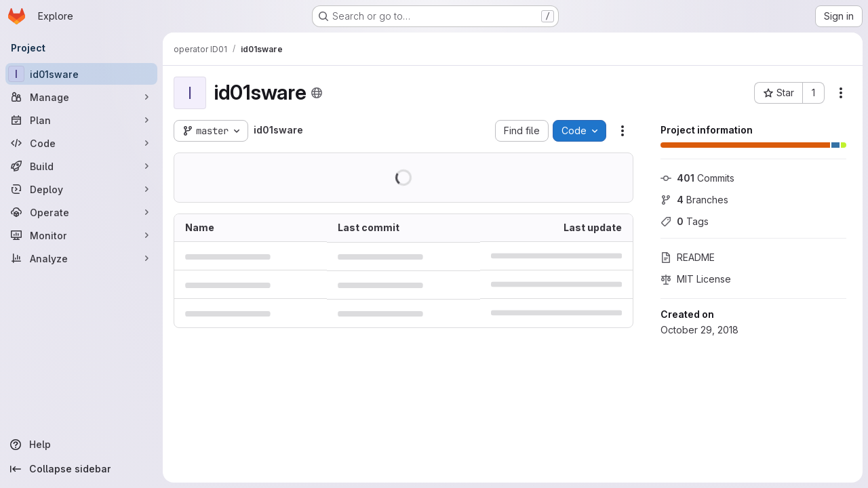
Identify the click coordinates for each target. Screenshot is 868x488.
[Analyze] (81, 258)
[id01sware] (81, 74)
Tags (685, 221)
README (688, 257)
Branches (694, 200)
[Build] (81, 166)
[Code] (81, 143)
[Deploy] (81, 189)
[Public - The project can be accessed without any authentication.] (317, 93)
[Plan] (81, 120)
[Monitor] (81, 235)
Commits (697, 178)
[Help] (81, 445)
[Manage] (81, 97)
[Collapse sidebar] (81, 469)
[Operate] (81, 212)
